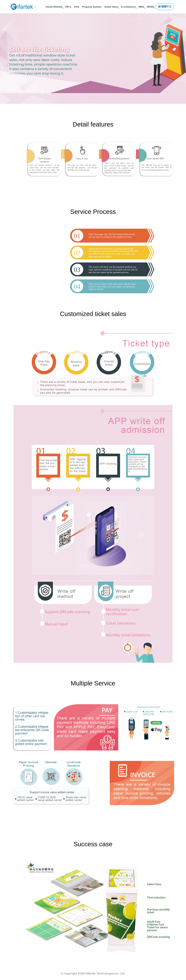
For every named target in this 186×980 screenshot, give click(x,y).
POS (77, 7)
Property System (92, 7)
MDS (141, 7)
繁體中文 (165, 7)
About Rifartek (54, 7)
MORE (151, 7)
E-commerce (128, 7)
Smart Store (111, 7)
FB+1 (68, 7)
